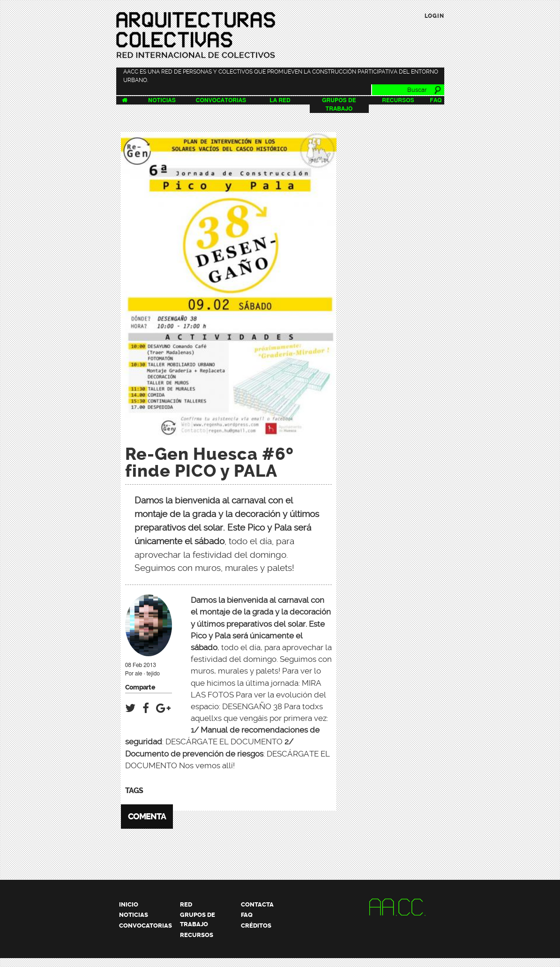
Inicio (129, 904)
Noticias (162, 100)
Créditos (256, 926)
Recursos (398, 100)
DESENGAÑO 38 (252, 706)
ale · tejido (147, 674)
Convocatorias (221, 100)
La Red (280, 100)
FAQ (436, 100)
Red (186, 904)
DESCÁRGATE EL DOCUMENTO (224, 742)
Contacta (257, 904)
